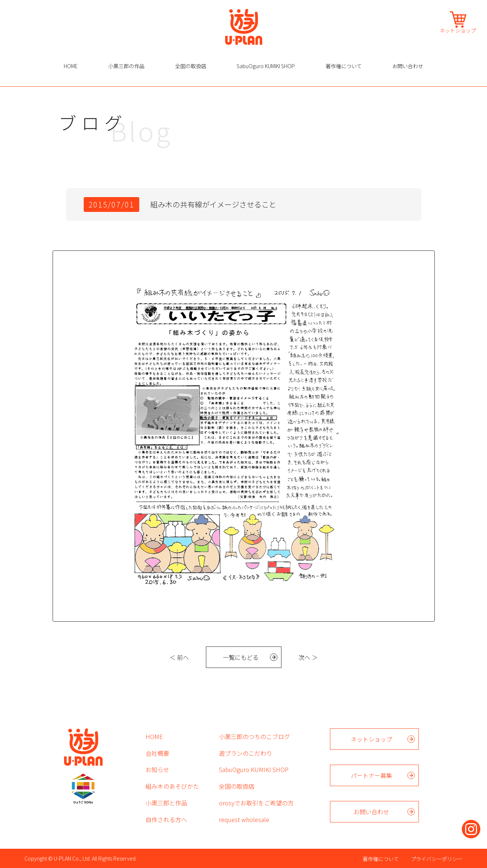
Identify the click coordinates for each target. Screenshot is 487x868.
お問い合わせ (408, 66)
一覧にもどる (241, 657)
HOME (71, 66)
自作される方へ (166, 819)
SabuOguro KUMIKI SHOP (266, 66)
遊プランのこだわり (246, 753)
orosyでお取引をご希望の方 (256, 803)
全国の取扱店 (191, 66)
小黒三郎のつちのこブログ (254, 736)
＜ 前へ (179, 657)
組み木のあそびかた (172, 786)
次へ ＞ (308, 657)
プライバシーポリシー (437, 859)
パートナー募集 (371, 775)
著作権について (344, 66)
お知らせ (157, 769)
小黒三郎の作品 (126, 66)
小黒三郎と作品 (166, 803)
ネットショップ (458, 30)
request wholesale (244, 819)
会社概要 (157, 753)
